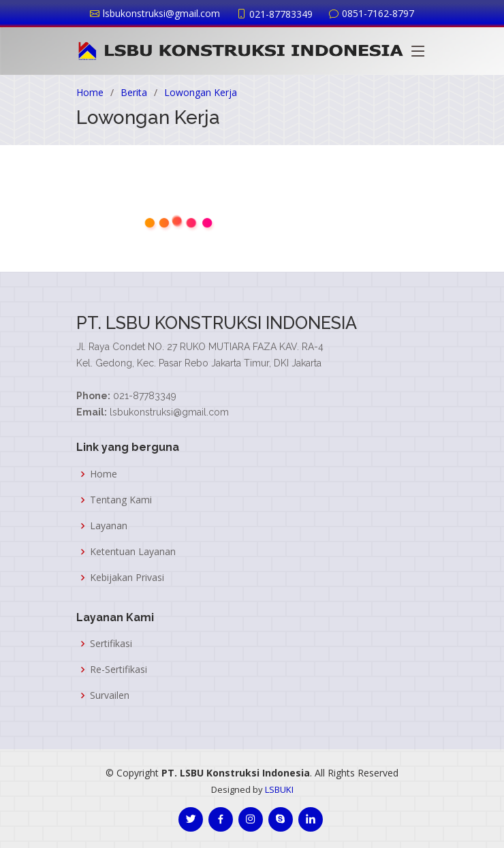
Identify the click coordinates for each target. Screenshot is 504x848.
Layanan (109, 526)
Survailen (110, 695)
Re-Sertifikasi (119, 670)
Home (90, 92)
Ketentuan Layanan (133, 552)
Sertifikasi (111, 644)
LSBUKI (279, 789)
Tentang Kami (121, 500)
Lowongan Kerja (201, 92)
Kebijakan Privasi (127, 578)
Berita (134, 92)
